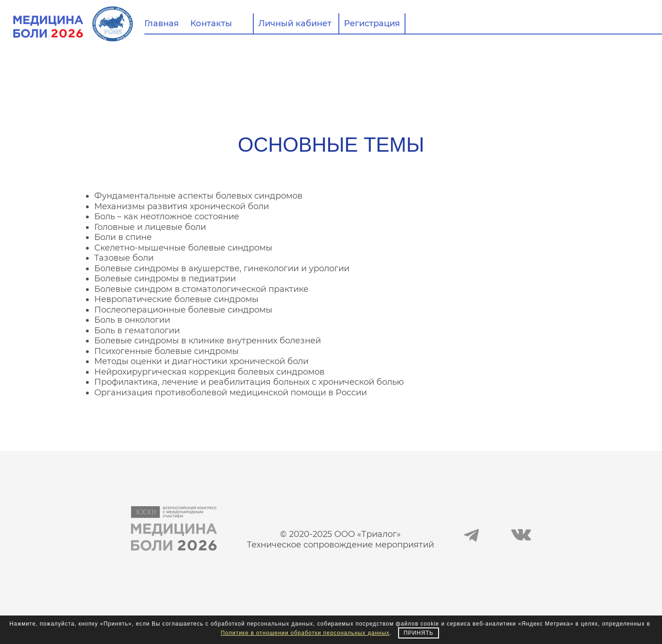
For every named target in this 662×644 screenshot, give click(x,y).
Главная (162, 23)
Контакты (211, 23)
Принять (419, 633)
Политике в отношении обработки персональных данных (305, 633)
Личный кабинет (295, 23)
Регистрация (372, 23)
